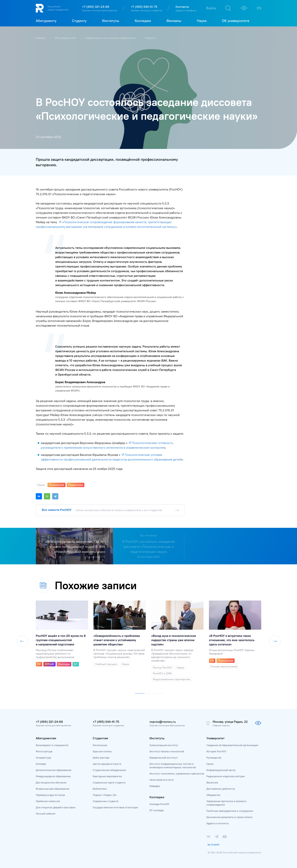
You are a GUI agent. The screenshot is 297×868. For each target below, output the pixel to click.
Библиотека (100, 789)
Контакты (182, 7)
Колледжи (157, 797)
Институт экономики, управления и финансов (177, 774)
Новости (150, 38)
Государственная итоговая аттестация (115, 807)
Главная (41, 38)
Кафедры (155, 786)
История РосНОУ (216, 751)
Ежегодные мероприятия (107, 776)
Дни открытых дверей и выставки (56, 807)
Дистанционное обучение (51, 782)
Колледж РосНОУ (159, 804)
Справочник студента (106, 801)
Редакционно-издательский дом (226, 776)
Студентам (100, 738)
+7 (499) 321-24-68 (96, 7)
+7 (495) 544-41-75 (144, 7)
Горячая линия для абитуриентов (100, 10)
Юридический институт (164, 758)
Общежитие (213, 795)
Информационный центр (221, 770)
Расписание (100, 745)
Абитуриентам (46, 738)
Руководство (214, 758)
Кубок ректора (101, 758)
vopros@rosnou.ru (163, 722)
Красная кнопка (102, 751)
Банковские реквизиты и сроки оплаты (229, 817)
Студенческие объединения (109, 770)
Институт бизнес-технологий (167, 751)
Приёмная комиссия (48, 801)
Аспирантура (43, 758)
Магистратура (44, 751)
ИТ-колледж (157, 810)
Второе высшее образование (53, 789)
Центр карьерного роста (107, 764)
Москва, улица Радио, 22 (230, 722)
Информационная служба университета (111, 38)
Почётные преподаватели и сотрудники (230, 811)
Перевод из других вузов (50, 795)
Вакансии (212, 782)
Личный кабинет (46, 814)
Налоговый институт (162, 780)
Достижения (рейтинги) (221, 789)
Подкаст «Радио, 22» (105, 795)
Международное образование (53, 776)
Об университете (66, 38)
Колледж (41, 764)
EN (259, 8)
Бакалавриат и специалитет (52, 745)
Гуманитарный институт (164, 745)
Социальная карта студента (109, 782)
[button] (140, 692)
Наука (210, 764)
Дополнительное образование (54, 770)
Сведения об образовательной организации (232, 745)
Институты (157, 738)
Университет (215, 738)
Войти (211, 8)
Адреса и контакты (218, 823)
